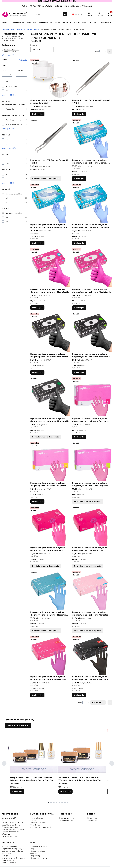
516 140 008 (29, 6)
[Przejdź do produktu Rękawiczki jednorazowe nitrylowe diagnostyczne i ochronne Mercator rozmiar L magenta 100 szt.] (50, 655)
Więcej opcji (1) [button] (9, 129)
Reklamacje (92, 818)
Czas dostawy (36, 825)
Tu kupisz (6, 856)
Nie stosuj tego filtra (14, 194)
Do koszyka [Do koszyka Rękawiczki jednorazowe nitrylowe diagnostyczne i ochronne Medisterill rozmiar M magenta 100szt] (37, 308)
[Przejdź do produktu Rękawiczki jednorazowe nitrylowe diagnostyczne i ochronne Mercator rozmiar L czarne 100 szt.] (92, 655)
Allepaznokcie (8, 29)
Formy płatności (37, 818)
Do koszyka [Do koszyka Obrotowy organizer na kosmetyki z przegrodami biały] (37, 114)
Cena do (19, 70)
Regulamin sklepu (38, 851)
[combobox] (46, 14)
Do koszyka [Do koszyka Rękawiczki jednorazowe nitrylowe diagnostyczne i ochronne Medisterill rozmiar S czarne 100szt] (37, 372)
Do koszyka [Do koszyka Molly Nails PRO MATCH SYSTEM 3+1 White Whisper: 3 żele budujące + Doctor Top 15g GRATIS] (17, 791)
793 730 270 (43, 6)
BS (7, 91)
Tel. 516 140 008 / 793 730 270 (14, 823)
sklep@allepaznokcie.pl (62, 6)
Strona (97, 51)
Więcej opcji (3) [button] (9, 148)
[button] (65, 14)
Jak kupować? (93, 820)
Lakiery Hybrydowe (10, 836)
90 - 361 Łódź (7, 820)
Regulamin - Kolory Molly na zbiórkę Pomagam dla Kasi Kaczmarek (13, 851)
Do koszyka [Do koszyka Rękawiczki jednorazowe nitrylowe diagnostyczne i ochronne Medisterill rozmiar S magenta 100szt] (79, 308)
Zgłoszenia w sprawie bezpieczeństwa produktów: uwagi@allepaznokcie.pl (13, 830)
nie (7, 202)
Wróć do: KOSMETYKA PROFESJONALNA (11, 51)
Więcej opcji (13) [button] (9, 95)
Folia (8, 163)
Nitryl (8, 159)
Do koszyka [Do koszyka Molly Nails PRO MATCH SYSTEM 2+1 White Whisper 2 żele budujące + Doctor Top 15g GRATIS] (65, 791)
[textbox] (42, 49)
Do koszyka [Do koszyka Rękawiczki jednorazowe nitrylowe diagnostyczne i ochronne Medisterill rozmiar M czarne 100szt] (79, 372)
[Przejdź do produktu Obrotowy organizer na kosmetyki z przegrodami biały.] (50, 78)
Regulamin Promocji (39, 858)
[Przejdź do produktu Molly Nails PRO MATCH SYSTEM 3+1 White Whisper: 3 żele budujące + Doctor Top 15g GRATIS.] (34, 752)
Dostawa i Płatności (38, 823)
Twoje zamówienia (66, 818)
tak (7, 198)
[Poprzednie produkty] (4, 763)
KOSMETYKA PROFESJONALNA (28, 29)
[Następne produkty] (98, 703)
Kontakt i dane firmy (39, 846)
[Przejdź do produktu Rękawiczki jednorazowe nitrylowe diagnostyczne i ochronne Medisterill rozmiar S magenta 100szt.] (92, 267)
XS (7, 140)
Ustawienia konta (66, 820)
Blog (32, 849)
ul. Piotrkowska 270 (10, 818)
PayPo (33, 820)
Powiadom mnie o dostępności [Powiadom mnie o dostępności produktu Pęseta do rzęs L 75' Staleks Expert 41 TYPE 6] (46, 179)
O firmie (34, 853)
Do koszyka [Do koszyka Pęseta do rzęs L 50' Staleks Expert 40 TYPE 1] (79, 114)
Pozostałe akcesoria (14, 124)
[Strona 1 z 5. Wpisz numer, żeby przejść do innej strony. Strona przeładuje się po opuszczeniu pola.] (101, 51)
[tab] (48, 803)
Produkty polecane (18, 725)
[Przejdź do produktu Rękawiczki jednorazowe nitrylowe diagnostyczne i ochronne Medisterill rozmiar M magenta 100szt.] (50, 267)
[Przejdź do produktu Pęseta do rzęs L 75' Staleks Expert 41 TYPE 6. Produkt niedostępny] (50, 138)
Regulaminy (35, 856)
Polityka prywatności (10, 846)
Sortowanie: (35, 45)
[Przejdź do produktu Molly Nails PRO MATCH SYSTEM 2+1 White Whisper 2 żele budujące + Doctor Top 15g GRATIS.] (82, 752)
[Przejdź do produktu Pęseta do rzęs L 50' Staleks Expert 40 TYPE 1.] (92, 78)
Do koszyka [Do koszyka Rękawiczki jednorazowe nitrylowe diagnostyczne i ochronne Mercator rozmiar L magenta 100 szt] (37, 695)
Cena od (5, 70)
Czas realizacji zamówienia (41, 827)
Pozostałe (10, 109)
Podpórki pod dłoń (13, 120)
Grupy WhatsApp (83, 6)
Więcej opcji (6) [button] (8, 55)
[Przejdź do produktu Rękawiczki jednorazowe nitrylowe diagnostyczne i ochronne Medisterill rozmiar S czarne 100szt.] (50, 332)
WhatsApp (6, 834)
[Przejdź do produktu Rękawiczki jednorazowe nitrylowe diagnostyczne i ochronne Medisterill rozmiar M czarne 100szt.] (92, 332)
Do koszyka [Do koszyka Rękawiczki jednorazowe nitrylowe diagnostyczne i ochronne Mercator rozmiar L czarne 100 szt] (79, 695)
